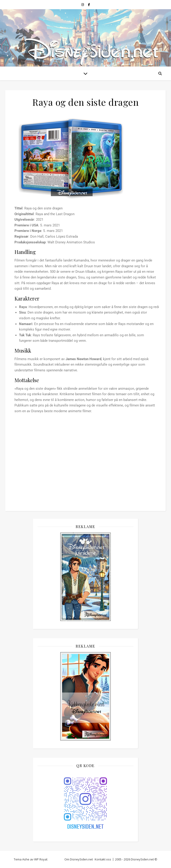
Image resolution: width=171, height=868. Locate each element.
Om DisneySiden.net (79, 859)
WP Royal (41, 859)
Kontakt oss (103, 859)
